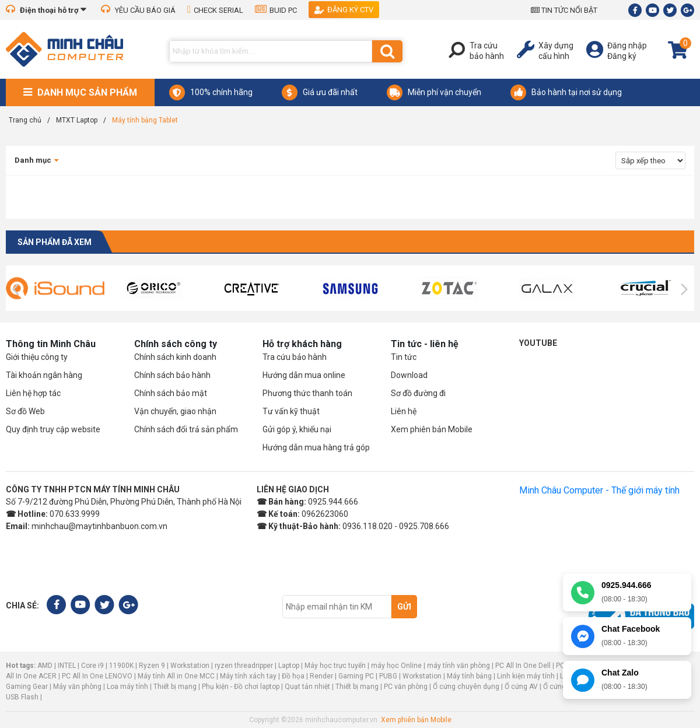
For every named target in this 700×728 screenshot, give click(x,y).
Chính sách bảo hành (172, 375)
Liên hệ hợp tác (33, 393)
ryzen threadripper (244, 666)
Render (321, 676)
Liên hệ (404, 411)
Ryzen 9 (152, 666)
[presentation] (15, 289)
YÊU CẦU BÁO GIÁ (138, 10)
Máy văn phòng (77, 687)
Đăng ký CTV (344, 10)
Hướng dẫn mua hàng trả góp (316, 447)
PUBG (388, 676)
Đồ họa (293, 676)
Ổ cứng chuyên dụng (466, 687)
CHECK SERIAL (215, 10)
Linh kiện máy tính (526, 676)
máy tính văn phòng (459, 666)
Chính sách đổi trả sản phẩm (186, 429)
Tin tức (404, 357)
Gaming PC (356, 676)
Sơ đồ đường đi (418, 393)
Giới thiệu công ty (37, 357)
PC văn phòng (406, 687)
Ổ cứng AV (521, 687)
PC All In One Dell (523, 666)
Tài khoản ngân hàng (44, 375)
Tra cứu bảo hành (295, 357)
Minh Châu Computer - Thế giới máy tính (599, 490)
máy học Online (396, 666)
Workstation (190, 666)
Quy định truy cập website (53, 429)
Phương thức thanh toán (307, 393)
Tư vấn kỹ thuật (291, 411)
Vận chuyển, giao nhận (175, 411)
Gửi (404, 607)
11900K (121, 666)
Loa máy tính (127, 687)
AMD (45, 666)
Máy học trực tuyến (335, 666)
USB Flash (23, 697)
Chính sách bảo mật (171, 393)
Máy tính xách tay (248, 676)
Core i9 (92, 666)
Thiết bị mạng (175, 687)
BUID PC (276, 10)
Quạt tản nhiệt (307, 687)
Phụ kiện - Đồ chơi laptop (241, 687)
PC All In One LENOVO (97, 676)
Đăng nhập (627, 45)
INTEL (67, 666)
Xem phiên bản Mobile (432, 429)
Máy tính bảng (469, 676)
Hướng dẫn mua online (304, 375)
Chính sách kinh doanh (175, 357)
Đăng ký (622, 56)
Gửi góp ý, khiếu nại (297, 429)
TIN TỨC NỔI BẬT (564, 10)
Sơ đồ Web (25, 411)
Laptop (289, 666)
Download (409, 375)
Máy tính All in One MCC (176, 676)
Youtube (538, 343)
